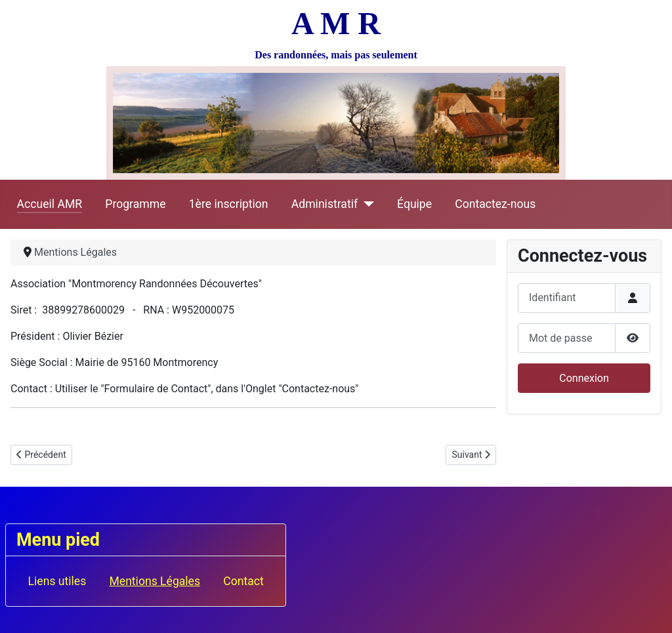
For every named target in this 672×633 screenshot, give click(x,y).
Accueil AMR (50, 204)
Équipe (414, 204)
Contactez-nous (495, 204)
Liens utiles (57, 581)
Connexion (584, 378)
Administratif (325, 204)
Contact (243, 581)
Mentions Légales (155, 581)
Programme (135, 204)
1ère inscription (229, 204)
